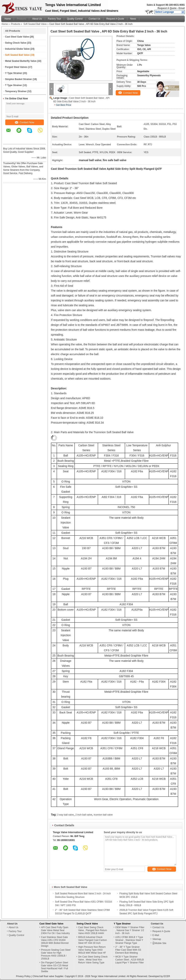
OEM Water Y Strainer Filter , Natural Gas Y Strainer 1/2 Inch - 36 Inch (130, 930)
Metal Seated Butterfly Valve (21, 61)
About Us (37, 19)
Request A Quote (167, 8)
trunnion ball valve (103, 815)
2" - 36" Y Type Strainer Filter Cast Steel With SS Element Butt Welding (128, 950)
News (133, 19)
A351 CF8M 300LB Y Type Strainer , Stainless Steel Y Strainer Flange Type (129, 940)
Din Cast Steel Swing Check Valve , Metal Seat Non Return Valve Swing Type (93, 960)
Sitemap (157, 939)
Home (8, 19)
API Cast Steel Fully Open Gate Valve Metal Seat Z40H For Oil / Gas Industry (56, 930)
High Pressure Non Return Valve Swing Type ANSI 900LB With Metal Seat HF (92, 950)
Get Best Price (64, 105)
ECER (167, 976)
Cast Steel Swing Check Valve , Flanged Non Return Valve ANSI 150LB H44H (93, 930)
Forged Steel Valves (16, 67)
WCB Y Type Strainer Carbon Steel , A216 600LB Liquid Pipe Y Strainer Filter (130, 960)
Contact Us (94, 19)
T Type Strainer (14, 85)
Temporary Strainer (16, 91)
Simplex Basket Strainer (19, 79)
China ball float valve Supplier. (49, 976)
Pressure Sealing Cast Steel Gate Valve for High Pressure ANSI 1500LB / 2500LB (56, 954)
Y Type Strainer (14, 73)
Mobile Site (159, 943)
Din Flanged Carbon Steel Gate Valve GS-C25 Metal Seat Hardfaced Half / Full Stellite (55, 967)
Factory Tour (54, 19)
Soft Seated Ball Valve (35, 24)
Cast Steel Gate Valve (17, 37)
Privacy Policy (23, 976)
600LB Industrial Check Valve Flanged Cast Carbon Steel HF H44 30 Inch (93, 940)
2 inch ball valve (84, 815)
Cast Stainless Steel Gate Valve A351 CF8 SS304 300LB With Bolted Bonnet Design (55, 942)
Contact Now (24, 122)
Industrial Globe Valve (17, 49)
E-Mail (156, 935)
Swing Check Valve (16, 43)
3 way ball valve (65, 815)
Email (182, 8)
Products (21, 19)
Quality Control (75, 19)
